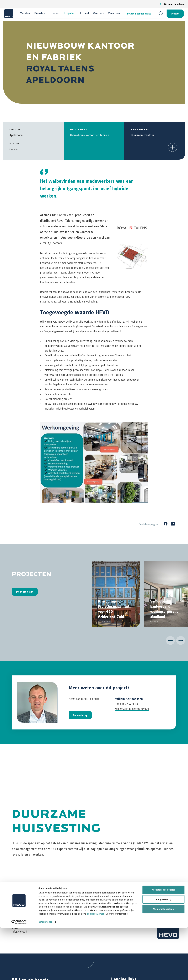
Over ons (99, 13)
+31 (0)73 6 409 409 (23, 920)
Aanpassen (164, 952)
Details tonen (45, 974)
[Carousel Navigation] (94, 641)
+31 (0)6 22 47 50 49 (127, 704)
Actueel (85, 13)
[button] (173, 147)
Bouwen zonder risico (138, 14)
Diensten (40, 13)
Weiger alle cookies (164, 961)
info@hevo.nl (19, 932)
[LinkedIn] (173, 524)
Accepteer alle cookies (163, 942)
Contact (174, 14)
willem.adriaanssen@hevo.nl (132, 709)
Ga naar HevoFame (175, 4)
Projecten (70, 13)
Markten (26, 13)
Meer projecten (25, 592)
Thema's (55, 13)
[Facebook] (166, 524)
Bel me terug (80, 715)
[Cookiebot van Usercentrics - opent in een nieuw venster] (19, 974)
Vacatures (115, 13)
